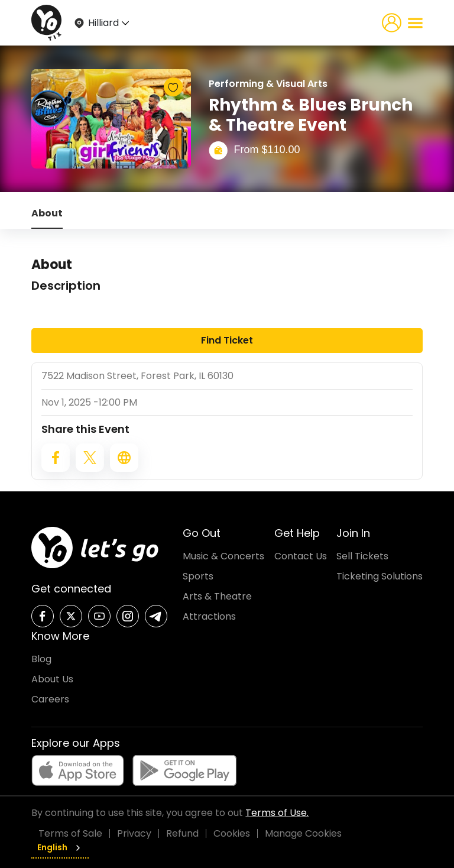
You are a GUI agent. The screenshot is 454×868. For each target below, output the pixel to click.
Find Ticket (227, 340)
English (60, 847)
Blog (41, 659)
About (47, 213)
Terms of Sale (70, 833)
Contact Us (301, 556)
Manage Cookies (303, 833)
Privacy (134, 833)
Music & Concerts (223, 556)
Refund (182, 833)
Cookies (232, 833)
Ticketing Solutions (380, 576)
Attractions (209, 616)
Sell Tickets (362, 556)
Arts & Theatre (217, 596)
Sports (198, 576)
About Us (52, 679)
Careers (50, 699)
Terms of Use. (277, 813)
